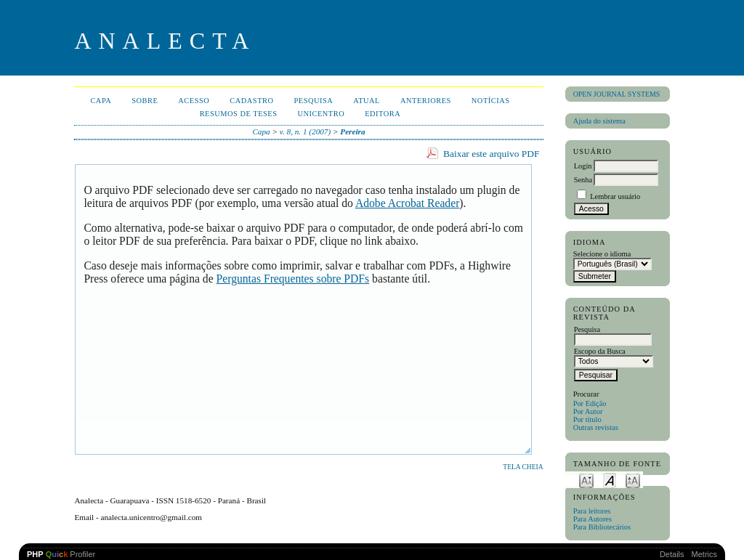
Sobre (145, 101)
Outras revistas (596, 427)
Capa (101, 101)
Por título (587, 419)
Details (672, 554)
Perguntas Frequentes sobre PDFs (293, 279)
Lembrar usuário (615, 196)
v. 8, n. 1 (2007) (305, 131)
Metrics (704, 554)
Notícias (491, 101)
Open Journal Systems (617, 94)
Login (583, 166)
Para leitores (592, 511)
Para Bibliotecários (602, 527)
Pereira (352, 131)
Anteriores (426, 101)
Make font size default (610, 480)
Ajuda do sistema (599, 121)
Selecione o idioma (602, 254)
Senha (583, 180)
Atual (367, 101)
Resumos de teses (239, 114)
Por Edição (590, 403)
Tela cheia (523, 467)
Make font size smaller (586, 480)
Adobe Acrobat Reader (407, 203)
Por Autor (588, 411)
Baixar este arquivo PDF (492, 154)
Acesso (194, 101)
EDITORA (383, 114)
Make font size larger (633, 480)
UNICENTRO (321, 114)
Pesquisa (313, 101)
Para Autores (593, 519)
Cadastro (251, 101)
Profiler (61, 554)
